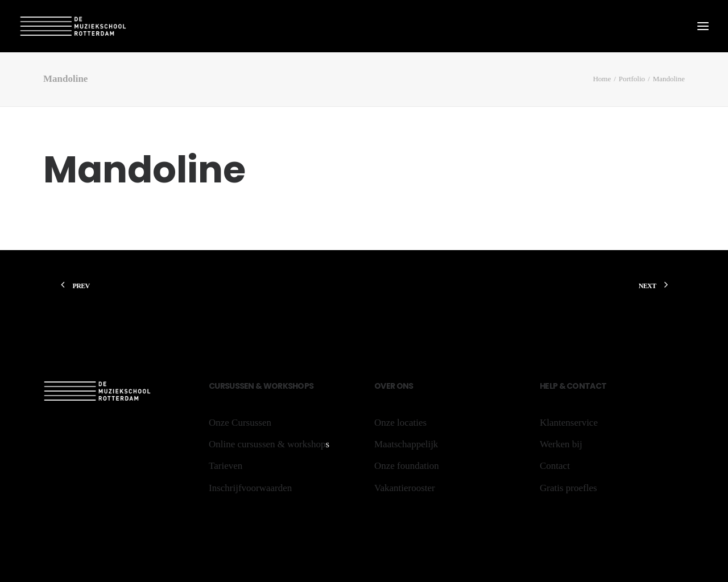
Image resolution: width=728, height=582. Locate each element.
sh (293, 386)
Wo (271, 386)
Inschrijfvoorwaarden (250, 488)
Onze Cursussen (240, 423)
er (391, 386)
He (545, 386)
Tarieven (226, 466)
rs (225, 386)
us (234, 386)
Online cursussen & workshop (267, 444)
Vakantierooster (405, 488)
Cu (214, 386)
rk (283, 386)
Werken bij (561, 444)
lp (554, 386)
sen (247, 386)
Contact (586, 386)
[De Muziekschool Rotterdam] (73, 26)
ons (404, 386)
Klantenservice (569, 423)
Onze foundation (407, 466)
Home (602, 79)
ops (305, 386)
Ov (380, 386)
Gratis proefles (568, 488)
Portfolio (632, 79)
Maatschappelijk (406, 444)
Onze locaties (400, 423)
